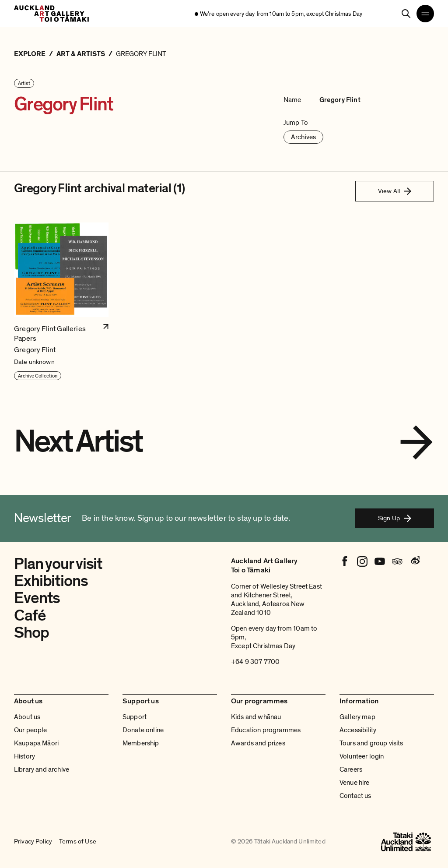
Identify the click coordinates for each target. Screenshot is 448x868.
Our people (31, 730)
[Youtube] (380, 561)
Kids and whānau (256, 717)
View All (395, 191)
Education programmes (266, 730)
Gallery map (357, 717)
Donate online (143, 730)
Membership (141, 743)
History (24, 756)
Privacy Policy (33, 842)
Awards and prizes (258, 743)
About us (27, 717)
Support (135, 717)
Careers (351, 769)
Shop (31, 633)
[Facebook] (345, 561)
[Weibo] (415, 561)
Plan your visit (58, 564)
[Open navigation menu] (425, 14)
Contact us (355, 796)
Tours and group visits (371, 743)
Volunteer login (362, 756)
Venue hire (355, 783)
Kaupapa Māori (36, 743)
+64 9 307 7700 (255, 662)
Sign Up (395, 518)
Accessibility (358, 730)
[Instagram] (362, 561)
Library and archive (42, 769)
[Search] (406, 14)
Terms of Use (78, 842)
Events (37, 598)
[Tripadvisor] (397, 561)
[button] (61, 302)
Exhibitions (51, 581)
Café (30, 616)
